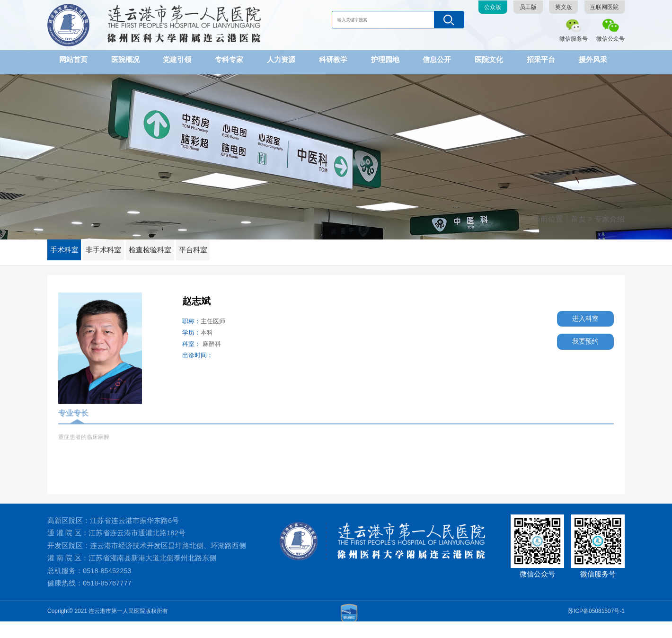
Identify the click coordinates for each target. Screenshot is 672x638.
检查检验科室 (160, 244)
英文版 (564, 7)
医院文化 (489, 59)
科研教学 (333, 59)
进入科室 (579, 317)
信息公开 (437, 59)
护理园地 (385, 59)
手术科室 (66, 244)
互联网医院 (604, 7)
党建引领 (177, 59)
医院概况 (125, 59)
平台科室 (207, 244)
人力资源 (281, 59)
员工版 (528, 7)
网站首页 (73, 59)
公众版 (493, 7)
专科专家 (229, 59)
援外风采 (593, 59)
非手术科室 (110, 244)
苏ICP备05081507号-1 (596, 628)
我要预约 (579, 342)
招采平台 (541, 59)
